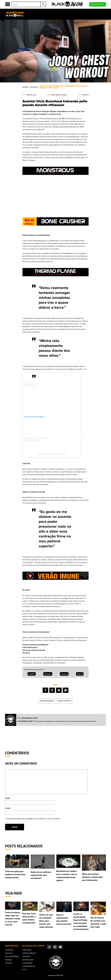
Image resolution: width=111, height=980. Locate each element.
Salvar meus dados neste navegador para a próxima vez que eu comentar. (34, 819)
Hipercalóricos (29, 953)
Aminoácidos (28, 960)
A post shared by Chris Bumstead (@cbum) (52, 454)
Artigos (8, 963)
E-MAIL (8, 808)
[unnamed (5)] (55, 583)
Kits (24, 970)
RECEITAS (46, 13)
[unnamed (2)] (55, 279)
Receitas (9, 953)
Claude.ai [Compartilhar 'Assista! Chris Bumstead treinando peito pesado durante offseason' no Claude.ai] (64, 674)
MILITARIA (81, 13)
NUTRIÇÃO (36, 13)
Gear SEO (60, 975)
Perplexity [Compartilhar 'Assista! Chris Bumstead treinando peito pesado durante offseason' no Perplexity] (48, 674)
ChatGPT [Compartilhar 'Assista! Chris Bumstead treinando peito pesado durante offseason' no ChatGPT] (32, 674)
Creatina (26, 956)
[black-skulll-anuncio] (55, 228)
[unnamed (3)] (55, 178)
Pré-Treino (27, 963)
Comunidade (100, 13)
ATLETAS (34, 87)
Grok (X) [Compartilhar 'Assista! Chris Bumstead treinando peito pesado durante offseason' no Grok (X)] (80, 674)
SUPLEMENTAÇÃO (59, 13)
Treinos (9, 960)
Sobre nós (90, 14)
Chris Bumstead (47, 701)
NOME (7, 798)
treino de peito (64, 701)
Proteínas (27, 950)
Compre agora (98, 4)
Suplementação (12, 956)
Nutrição (9, 950)
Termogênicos (29, 966)
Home (27, 13)
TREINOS (71, 13)
